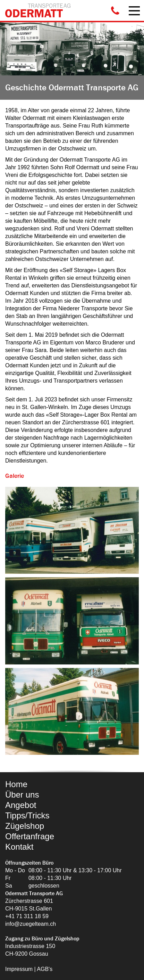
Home (16, 784)
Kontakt (19, 847)
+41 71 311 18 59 (27, 916)
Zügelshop (25, 826)
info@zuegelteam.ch (31, 924)
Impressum (19, 969)
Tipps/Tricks (27, 815)
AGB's (45, 969)
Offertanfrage (30, 836)
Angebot (21, 805)
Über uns (22, 795)
